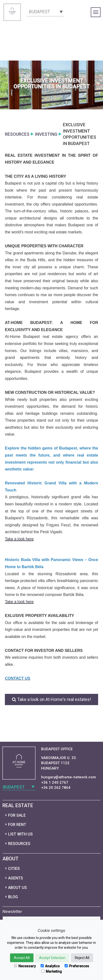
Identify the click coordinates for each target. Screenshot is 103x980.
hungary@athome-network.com (69, 777)
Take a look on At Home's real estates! (51, 699)
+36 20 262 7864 (56, 788)
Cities (14, 869)
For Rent (17, 825)
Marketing (52, 971)
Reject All (82, 958)
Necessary (25, 966)
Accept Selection (52, 958)
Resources (19, 844)
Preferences (77, 966)
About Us (17, 888)
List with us (20, 834)
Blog (13, 897)
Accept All (22, 958)
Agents (16, 878)
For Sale (17, 815)
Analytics (50, 966)
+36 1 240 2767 (55, 782)
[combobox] (45, 11)
